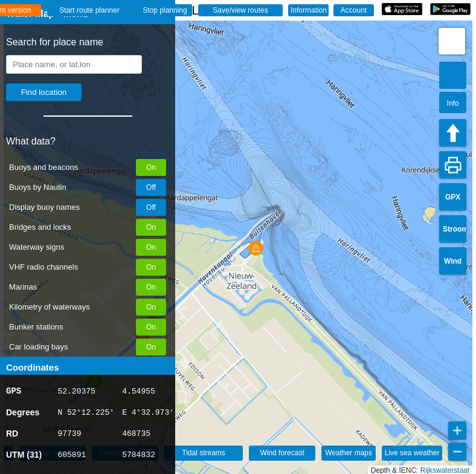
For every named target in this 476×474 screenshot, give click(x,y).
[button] (256, 248)
